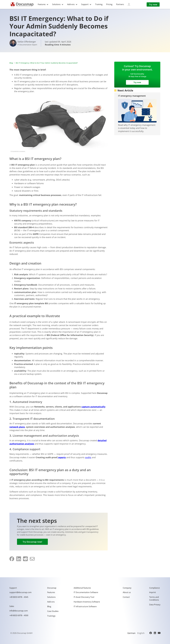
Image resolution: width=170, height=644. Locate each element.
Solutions (51, 597)
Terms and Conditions (154, 598)
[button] (43, 4)
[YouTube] (159, 633)
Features (51, 592)
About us (127, 592)
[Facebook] (151, 633)
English (141, 633)
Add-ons (51, 602)
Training (99, 4)
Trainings (51, 616)
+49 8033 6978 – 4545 (19, 597)
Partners (120, 4)
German (131, 633)
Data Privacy (155, 605)
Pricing (109, 4)
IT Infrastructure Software (85, 606)
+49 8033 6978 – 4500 (19, 615)
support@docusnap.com (20, 592)
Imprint (153, 592)
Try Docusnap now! (32, 542)
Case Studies (53, 611)
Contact (126, 597)
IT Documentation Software (86, 592)
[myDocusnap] (129, 4)
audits (88, 457)
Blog (11, 63)
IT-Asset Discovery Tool (84, 597)
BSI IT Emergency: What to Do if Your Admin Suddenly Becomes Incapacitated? (47, 63)
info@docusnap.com (19, 611)
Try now (153, 4)
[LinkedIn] (155, 633)
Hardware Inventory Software (87, 602)
